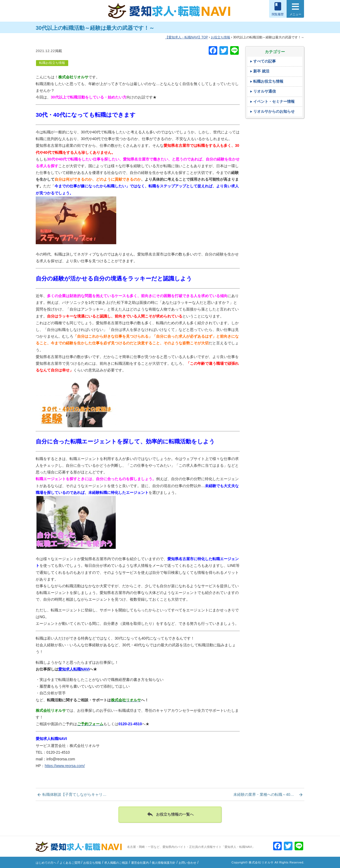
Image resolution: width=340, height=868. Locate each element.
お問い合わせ (187, 863)
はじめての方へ (46, 863)
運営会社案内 (140, 863)
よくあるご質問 (70, 863)
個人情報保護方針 (164, 863)
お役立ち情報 (220, 37)
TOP (187, 37)
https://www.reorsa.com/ (65, 766)
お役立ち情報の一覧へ (170, 814)
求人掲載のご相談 (116, 863)
